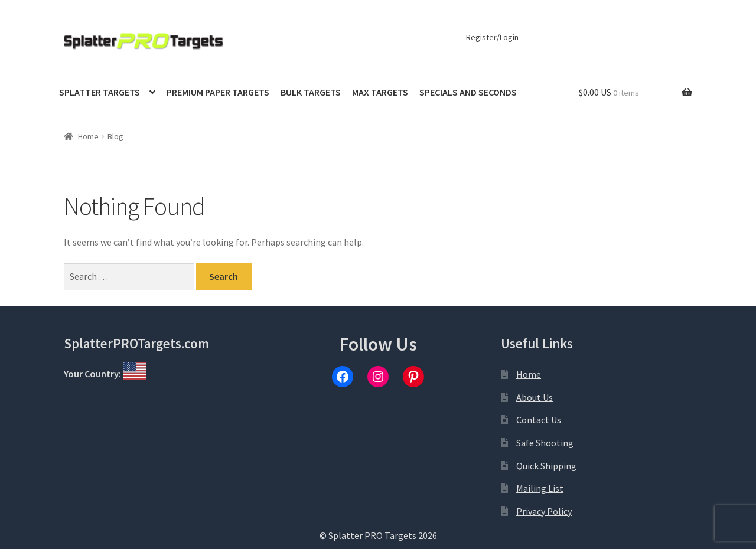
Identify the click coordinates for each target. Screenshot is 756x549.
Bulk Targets (311, 92)
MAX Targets (380, 92)
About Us (535, 397)
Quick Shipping (546, 466)
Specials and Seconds (468, 92)
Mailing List (540, 488)
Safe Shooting (545, 443)
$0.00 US (609, 92)
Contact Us (539, 420)
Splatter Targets (100, 92)
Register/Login (492, 37)
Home (88, 136)
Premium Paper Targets (218, 92)
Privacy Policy (544, 511)
